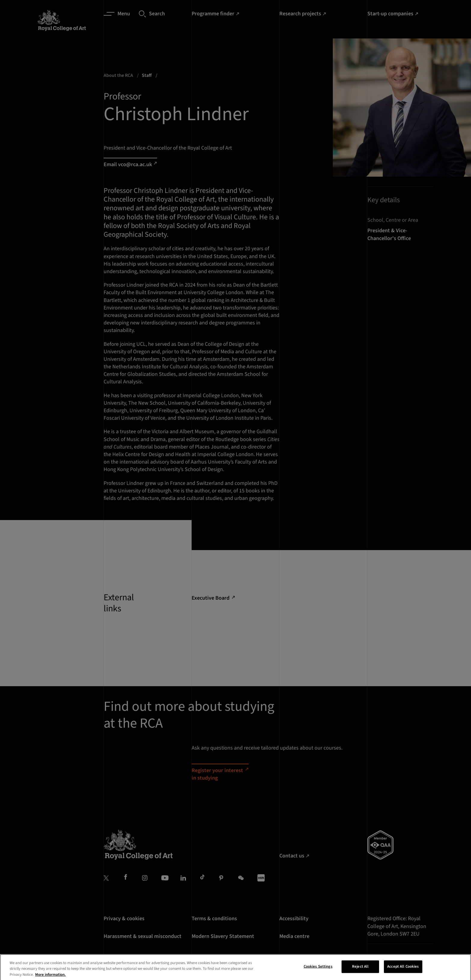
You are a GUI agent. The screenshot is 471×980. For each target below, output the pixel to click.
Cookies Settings (318, 973)
